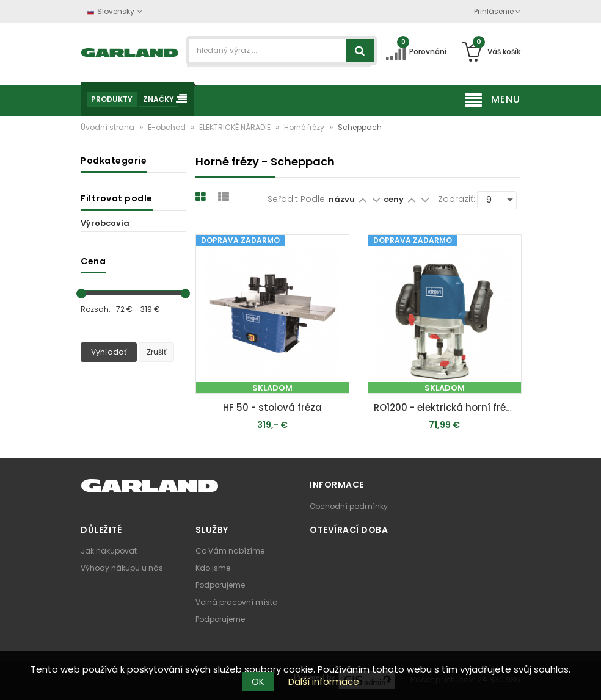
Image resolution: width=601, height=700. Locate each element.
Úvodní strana (108, 127)
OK (258, 681)
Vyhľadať (109, 352)
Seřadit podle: (297, 199)
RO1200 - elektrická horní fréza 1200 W (448, 407)
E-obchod (168, 127)
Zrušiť (156, 352)
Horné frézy (305, 127)
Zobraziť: (457, 199)
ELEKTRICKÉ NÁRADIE (236, 127)
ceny (395, 199)
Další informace (324, 681)
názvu (342, 199)
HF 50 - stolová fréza (272, 407)
